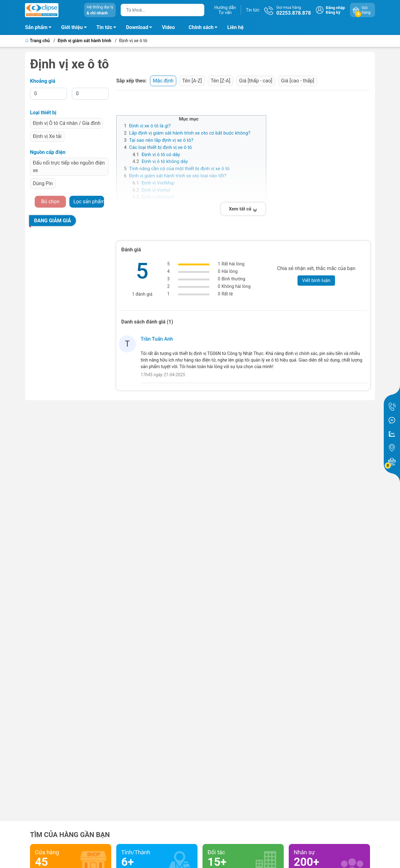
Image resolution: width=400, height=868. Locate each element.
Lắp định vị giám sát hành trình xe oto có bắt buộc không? (190, 133)
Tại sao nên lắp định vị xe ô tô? (161, 140)
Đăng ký (333, 12)
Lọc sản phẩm (89, 202)
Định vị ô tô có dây (161, 155)
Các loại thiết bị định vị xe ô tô (160, 147)
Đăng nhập (335, 8)
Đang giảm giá (52, 221)
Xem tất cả (243, 209)
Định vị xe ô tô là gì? (150, 126)
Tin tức (253, 10)
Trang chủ (38, 41)
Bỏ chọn (50, 202)
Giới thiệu (72, 27)
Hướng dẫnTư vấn (225, 10)
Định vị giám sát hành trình (85, 41)
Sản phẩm (36, 27)
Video (168, 27)
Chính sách (205, 28)
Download (141, 28)
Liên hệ (235, 27)
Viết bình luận (316, 280)
